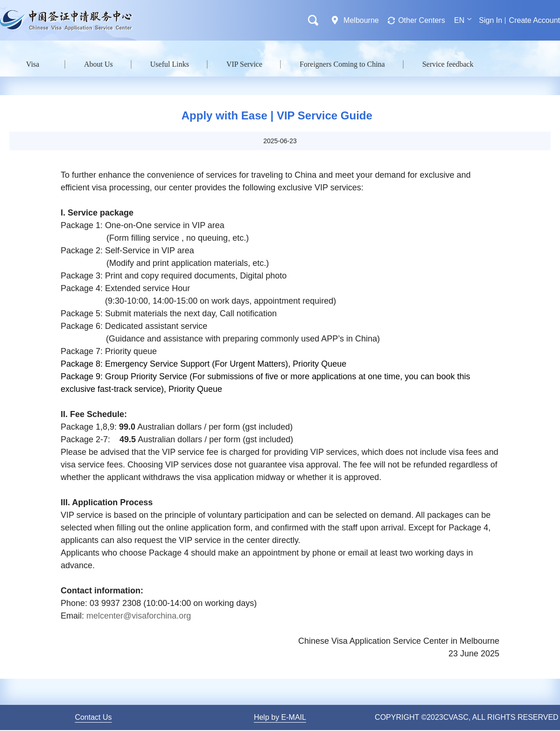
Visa (33, 64)
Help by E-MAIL (280, 717)
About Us (98, 64)
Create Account (535, 20)
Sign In (490, 20)
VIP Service (244, 64)
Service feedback (448, 64)
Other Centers (421, 20)
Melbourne (361, 20)
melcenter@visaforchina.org (139, 616)
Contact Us (93, 717)
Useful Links (170, 64)
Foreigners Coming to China (342, 64)
